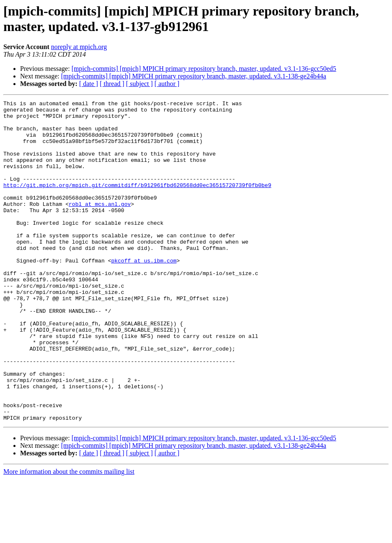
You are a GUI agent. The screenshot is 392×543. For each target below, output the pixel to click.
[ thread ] (112, 84)
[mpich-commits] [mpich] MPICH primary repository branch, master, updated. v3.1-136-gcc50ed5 (204, 69)
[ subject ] (139, 84)
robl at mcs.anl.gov (100, 225)
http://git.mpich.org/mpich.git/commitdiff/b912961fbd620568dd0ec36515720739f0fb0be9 (137, 203)
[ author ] (167, 84)
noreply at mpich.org (79, 47)
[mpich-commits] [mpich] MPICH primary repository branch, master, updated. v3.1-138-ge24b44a (194, 76)
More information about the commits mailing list (69, 536)
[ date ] (89, 84)
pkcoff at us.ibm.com (144, 293)
